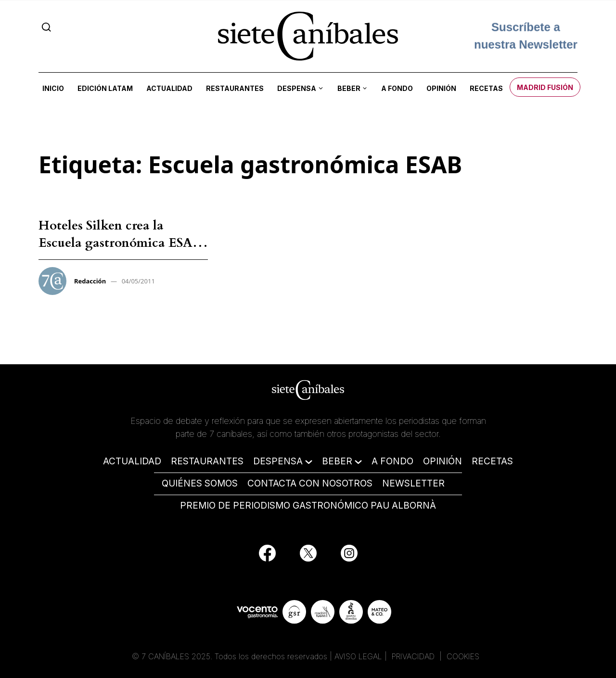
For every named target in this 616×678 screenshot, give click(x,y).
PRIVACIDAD (414, 656)
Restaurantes (235, 88)
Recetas (486, 88)
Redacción (90, 281)
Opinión (441, 88)
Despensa (297, 88)
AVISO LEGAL (358, 656)
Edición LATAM (105, 88)
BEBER (337, 461)
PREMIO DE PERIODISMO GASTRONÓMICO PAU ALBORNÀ (308, 505)
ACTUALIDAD (132, 461)
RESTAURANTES (207, 461)
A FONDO (392, 461)
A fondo (397, 88)
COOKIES (463, 656)
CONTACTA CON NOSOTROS (310, 483)
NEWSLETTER (413, 483)
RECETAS (492, 461)
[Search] (46, 27)
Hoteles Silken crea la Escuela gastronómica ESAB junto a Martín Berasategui (120, 243)
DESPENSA (278, 461)
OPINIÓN (443, 461)
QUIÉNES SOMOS (200, 483)
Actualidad (169, 88)
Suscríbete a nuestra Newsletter (526, 36)
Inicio (53, 88)
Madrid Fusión (545, 87)
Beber (349, 88)
